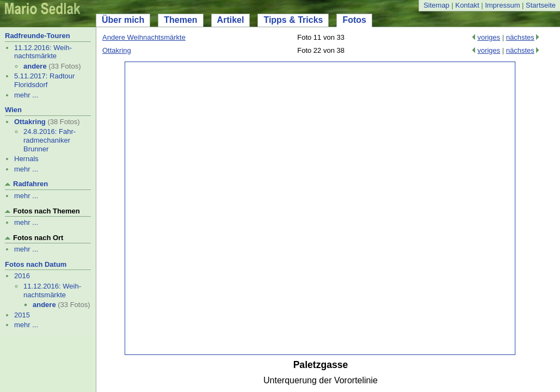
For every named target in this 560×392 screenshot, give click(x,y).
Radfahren (30, 184)
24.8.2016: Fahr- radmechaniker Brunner (50, 140)
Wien (13, 110)
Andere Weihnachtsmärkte (144, 37)
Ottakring (30, 122)
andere (35, 66)
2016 (22, 276)
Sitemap (436, 5)
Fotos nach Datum (36, 264)
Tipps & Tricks (293, 20)
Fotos (354, 20)
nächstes (520, 37)
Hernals (26, 159)
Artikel (231, 20)
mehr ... (26, 95)
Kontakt (467, 5)
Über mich (123, 20)
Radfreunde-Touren (38, 36)
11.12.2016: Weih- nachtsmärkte (43, 52)
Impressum (502, 5)
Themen (180, 20)
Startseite (541, 5)
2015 (22, 315)
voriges (489, 37)
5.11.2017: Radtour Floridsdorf (44, 80)
